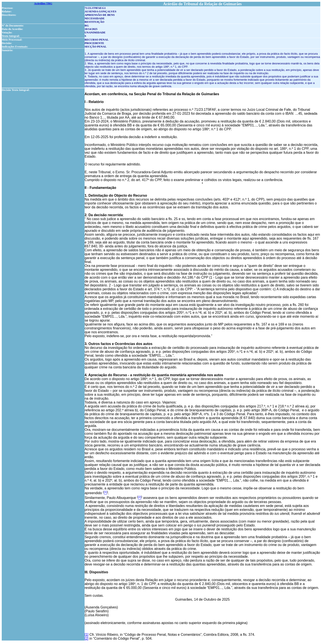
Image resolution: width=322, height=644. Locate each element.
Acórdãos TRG (43, 3)
